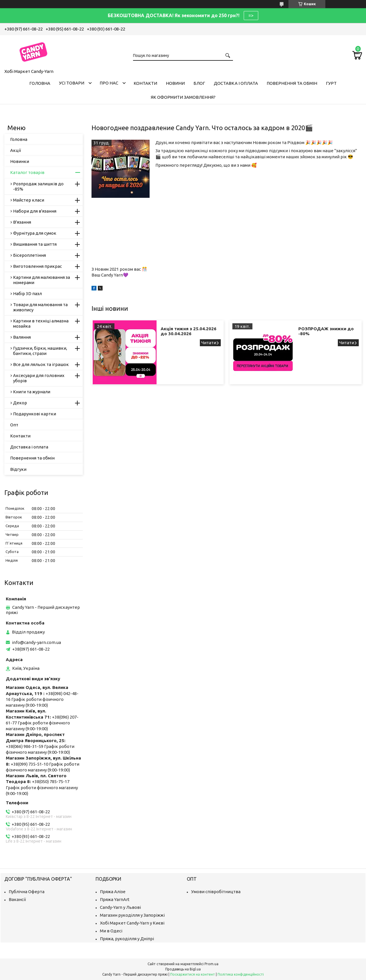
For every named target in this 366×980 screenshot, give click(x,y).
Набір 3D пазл (27, 294)
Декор (20, 403)
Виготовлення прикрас (37, 266)
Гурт (331, 83)
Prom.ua (211, 964)
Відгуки (18, 469)
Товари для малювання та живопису (40, 307)
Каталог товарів (27, 172)
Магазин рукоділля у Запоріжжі (132, 915)
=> (251, 15)
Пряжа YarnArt (115, 899)
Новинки (20, 161)
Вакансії (17, 899)
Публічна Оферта (27, 892)
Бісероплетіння (29, 255)
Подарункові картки (35, 414)
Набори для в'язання (35, 211)
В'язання (22, 222)
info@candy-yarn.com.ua (36, 642)
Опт (14, 425)
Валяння (22, 337)
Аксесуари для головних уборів (39, 378)
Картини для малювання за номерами (42, 280)
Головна (40, 83)
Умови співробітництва (216, 892)
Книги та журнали (32, 392)
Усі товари (72, 83)
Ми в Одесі (111, 931)
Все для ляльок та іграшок (41, 364)
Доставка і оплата (236, 83)
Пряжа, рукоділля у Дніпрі (127, 939)
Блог (199, 83)
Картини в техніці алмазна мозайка (41, 323)
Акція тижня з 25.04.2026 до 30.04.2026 (189, 331)
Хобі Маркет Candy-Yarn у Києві (132, 923)
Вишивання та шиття (35, 244)
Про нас (109, 83)
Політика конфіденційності (241, 974)
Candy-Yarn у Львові (120, 907)
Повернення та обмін (292, 83)
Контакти (145, 83)
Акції (16, 150)
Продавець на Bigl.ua (183, 969)
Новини (175, 83)
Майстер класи (29, 200)
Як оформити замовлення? (183, 97)
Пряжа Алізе (113, 892)
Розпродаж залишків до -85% (38, 186)
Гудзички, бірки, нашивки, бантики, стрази (40, 351)
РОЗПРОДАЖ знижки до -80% (326, 331)
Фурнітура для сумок (35, 233)
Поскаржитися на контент (193, 974)
